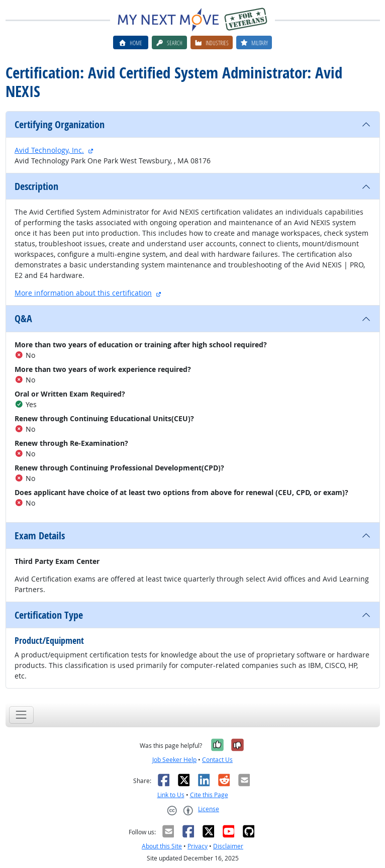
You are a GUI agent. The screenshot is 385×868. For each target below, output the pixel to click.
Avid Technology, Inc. (49, 150)
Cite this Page (209, 795)
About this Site (162, 846)
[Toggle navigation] (21, 715)
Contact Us (217, 760)
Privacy (198, 846)
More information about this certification (83, 293)
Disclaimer (228, 846)
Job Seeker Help (174, 760)
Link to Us (171, 795)
